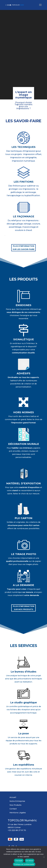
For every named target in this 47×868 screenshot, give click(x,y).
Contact (13, 809)
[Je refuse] (44, 857)
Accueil (13, 797)
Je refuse (30, 861)
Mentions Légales (18, 813)
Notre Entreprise (17, 801)
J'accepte (19, 861)
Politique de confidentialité (24, 864)
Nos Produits (15, 805)
